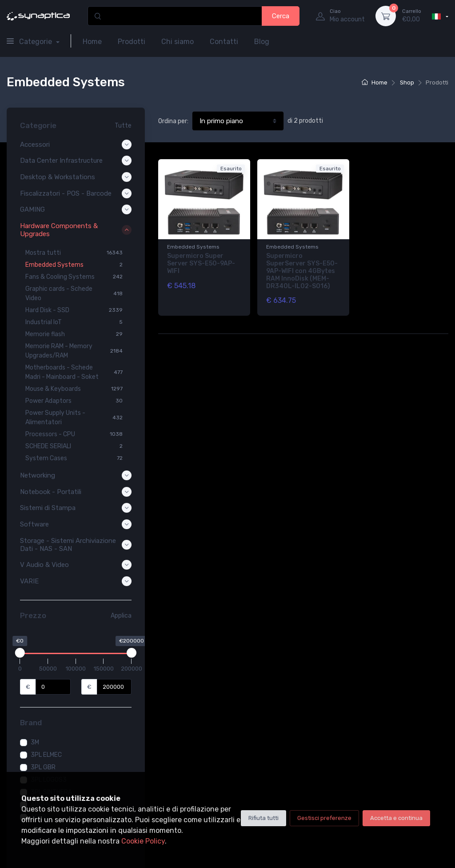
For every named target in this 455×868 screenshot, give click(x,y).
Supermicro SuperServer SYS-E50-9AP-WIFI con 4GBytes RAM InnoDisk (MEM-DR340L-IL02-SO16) (302, 271)
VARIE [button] (76, 581)
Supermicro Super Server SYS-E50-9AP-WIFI (201, 263)
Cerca (281, 16)
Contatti (224, 42)
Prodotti (132, 42)
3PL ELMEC (46, 755)
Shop (407, 82)
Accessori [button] (76, 145)
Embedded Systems (193, 247)
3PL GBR (43, 767)
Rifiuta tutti (263, 818)
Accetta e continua (396, 818)
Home (92, 42)
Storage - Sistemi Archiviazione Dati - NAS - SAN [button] (76, 545)
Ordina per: (173, 121)
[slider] (20, 653)
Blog (262, 42)
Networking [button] (76, 475)
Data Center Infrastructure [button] (76, 161)
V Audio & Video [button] (76, 565)
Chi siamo (178, 42)
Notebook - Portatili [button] (76, 492)
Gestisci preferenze (324, 818)
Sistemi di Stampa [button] (76, 508)
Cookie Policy (143, 841)
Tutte (123, 126)
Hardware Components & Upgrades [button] (76, 230)
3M (35, 742)
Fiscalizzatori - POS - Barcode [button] (76, 193)
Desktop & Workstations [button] (76, 177)
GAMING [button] (76, 209)
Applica (121, 616)
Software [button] (76, 524)
